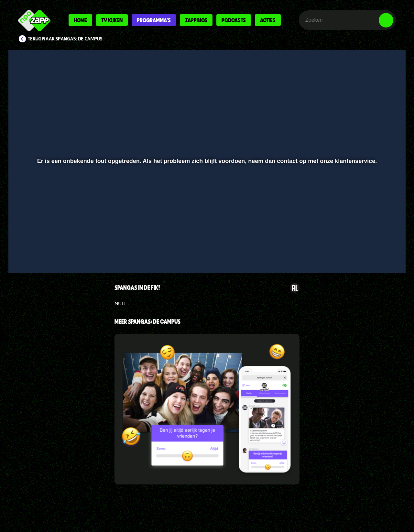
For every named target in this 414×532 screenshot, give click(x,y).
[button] (34, 251)
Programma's (154, 20)
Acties (268, 20)
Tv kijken (112, 20)
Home (80, 20)
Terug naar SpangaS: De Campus (65, 39)
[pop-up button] (366, 251)
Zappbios (196, 20)
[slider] (206, 238)
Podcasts (234, 20)
